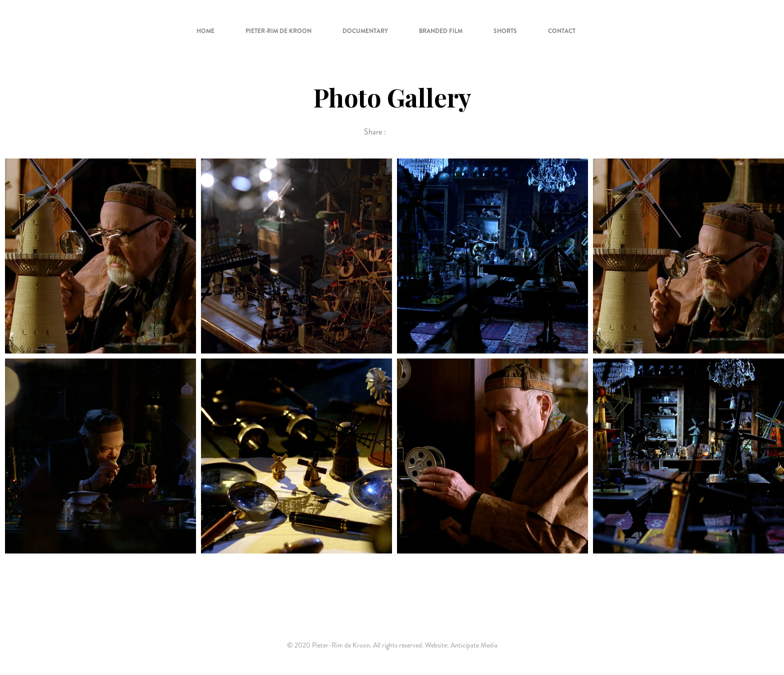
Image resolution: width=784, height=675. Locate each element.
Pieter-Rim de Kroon (278, 31)
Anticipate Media (474, 645)
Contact (562, 31)
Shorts (505, 31)
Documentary (365, 31)
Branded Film (441, 31)
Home (205, 31)
